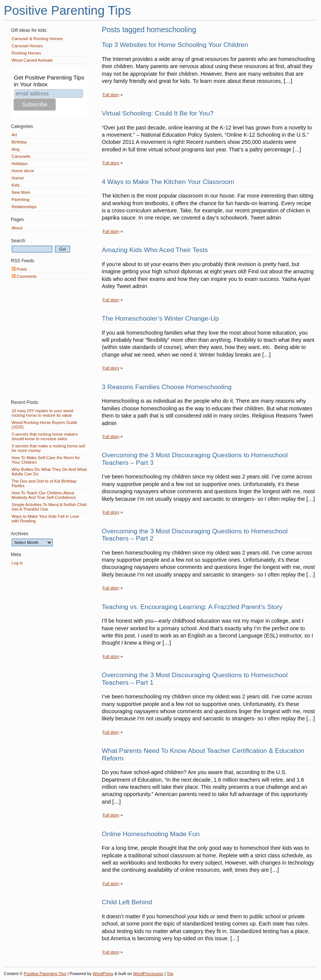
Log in (17, 563)
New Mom (21, 192)
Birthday (19, 142)
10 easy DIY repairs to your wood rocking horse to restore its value (42, 413)
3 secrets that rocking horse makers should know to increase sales (45, 436)
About (17, 228)
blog (16, 149)
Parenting (21, 199)
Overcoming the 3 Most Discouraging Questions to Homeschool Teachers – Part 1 (195, 679)
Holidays (20, 164)
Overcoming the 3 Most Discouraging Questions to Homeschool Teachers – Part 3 (195, 459)
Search (18, 241)
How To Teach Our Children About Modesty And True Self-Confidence (44, 495)
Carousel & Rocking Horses (37, 39)
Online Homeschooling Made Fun (151, 834)
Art (14, 135)
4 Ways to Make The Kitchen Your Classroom (168, 182)
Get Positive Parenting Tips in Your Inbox (49, 81)
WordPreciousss (148, 974)
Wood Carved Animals (32, 60)
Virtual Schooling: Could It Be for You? (158, 113)
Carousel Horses (27, 46)
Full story (111, 95)
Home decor (23, 171)
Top (170, 974)
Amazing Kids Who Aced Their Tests (155, 250)
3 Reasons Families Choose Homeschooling (167, 387)
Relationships (24, 207)
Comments (24, 276)
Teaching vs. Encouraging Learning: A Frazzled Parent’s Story (192, 607)
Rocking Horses (27, 53)
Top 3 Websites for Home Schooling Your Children (175, 45)
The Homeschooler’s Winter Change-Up (160, 318)
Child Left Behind (127, 902)
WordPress (103, 974)
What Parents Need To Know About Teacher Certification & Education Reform (203, 754)
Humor (18, 178)
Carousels (21, 156)
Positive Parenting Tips (67, 10)
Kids (16, 185)
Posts (20, 269)
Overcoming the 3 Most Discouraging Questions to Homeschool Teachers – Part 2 (195, 535)
